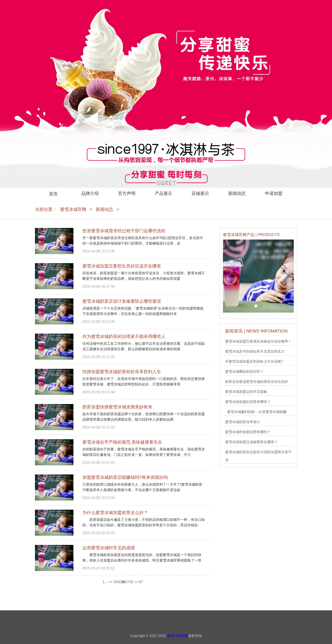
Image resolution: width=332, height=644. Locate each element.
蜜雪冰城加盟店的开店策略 (246, 392)
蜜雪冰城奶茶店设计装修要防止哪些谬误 (122, 301)
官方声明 (127, 193)
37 (127, 582)
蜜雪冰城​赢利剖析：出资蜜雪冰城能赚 (256, 412)
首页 (53, 194)
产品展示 (163, 193)
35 (119, 582)
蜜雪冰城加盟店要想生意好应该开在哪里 (122, 266)
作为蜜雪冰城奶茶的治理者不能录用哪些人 (124, 336)
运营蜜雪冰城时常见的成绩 (109, 548)
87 (141, 582)
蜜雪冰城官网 (73, 209)
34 (115, 582)
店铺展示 (200, 193)
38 (131, 582)
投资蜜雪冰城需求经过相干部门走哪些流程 (124, 231)
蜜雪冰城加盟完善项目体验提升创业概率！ (258, 341)
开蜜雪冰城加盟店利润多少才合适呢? (254, 361)
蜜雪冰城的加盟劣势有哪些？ (248, 432)
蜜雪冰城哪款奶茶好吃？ (244, 372)
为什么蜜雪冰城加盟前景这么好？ (115, 513)
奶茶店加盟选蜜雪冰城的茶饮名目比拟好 (257, 382)
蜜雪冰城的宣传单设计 (243, 422)
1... (105, 582)
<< (110, 582)
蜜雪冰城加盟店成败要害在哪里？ (251, 442)
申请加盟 (274, 193)
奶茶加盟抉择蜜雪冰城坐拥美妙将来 (117, 407)
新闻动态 (237, 193)
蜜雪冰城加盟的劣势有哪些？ (248, 402)
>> (136, 582)
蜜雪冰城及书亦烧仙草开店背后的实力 (255, 351)
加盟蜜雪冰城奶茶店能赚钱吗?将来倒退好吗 (125, 477)
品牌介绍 (90, 193)
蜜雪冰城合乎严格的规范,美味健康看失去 (122, 442)
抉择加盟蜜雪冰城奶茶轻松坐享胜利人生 (122, 372)
